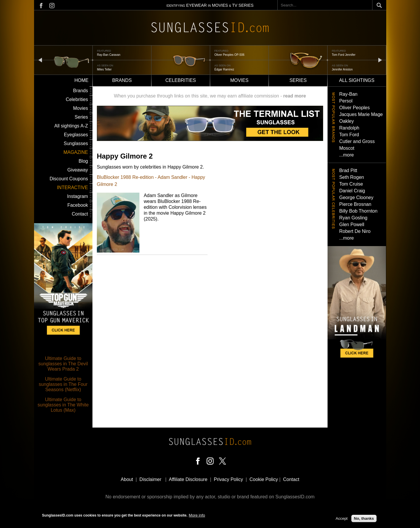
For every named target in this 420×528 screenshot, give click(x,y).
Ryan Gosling (353, 218)
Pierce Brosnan (355, 204)
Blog (83, 161)
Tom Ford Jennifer (344, 55)
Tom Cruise (351, 184)
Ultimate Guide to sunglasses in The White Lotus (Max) (63, 405)
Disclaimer (150, 479)
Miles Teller (104, 69)
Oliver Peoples (355, 108)
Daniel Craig (352, 191)
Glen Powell (352, 225)
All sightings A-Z (71, 126)
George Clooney (356, 197)
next (380, 60)
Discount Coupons (69, 179)
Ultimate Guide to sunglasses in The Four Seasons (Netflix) (63, 384)
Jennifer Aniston (342, 69)
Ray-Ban (348, 94)
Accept (342, 520)
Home (82, 80)
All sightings (357, 80)
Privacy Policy (229, 479)
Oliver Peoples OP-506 (230, 55)
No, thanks (364, 520)
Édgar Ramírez (224, 69)
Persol (346, 101)
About (127, 479)
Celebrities (181, 80)
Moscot (347, 148)
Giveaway (77, 170)
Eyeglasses (76, 135)
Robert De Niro (355, 231)
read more (295, 96)
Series (298, 80)
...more (347, 155)
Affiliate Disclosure (188, 479)
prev (40, 60)
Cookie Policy (264, 479)
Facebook (77, 205)
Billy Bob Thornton (358, 211)
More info (197, 516)
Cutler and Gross (357, 141)
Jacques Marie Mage (361, 114)
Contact (80, 214)
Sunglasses (76, 143)
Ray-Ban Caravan (109, 55)
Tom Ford (349, 135)
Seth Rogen (352, 177)
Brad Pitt (348, 170)
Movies (239, 80)
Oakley (347, 121)
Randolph (349, 128)
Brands (122, 80)
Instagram (78, 196)
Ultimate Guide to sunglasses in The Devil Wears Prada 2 (63, 364)
